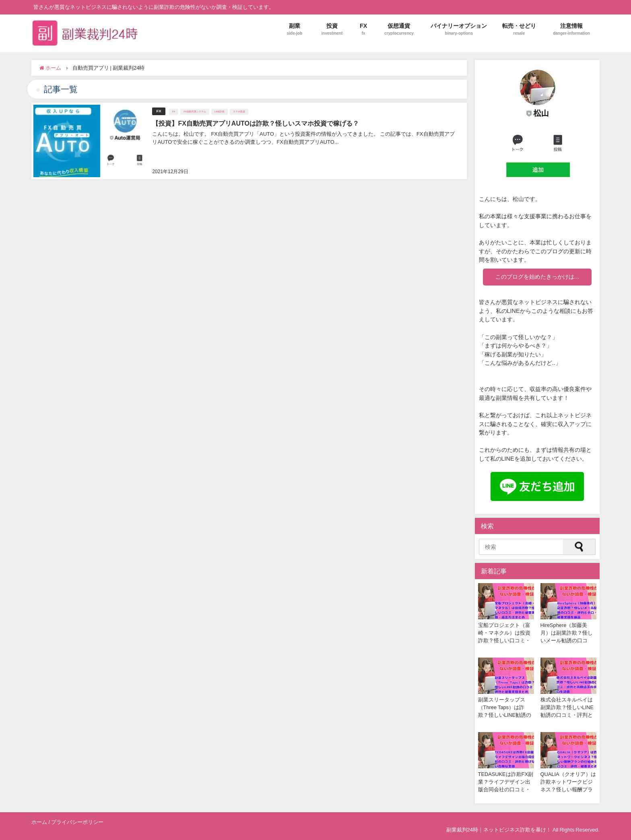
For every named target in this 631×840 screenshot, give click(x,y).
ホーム (39, 822)
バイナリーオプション (459, 29)
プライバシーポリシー (77, 822)
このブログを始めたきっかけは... (537, 277)
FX (364, 29)
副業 (295, 29)
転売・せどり (519, 29)
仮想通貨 (399, 29)
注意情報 (571, 29)
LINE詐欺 (220, 111)
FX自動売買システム (195, 111)
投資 (332, 29)
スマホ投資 (239, 111)
